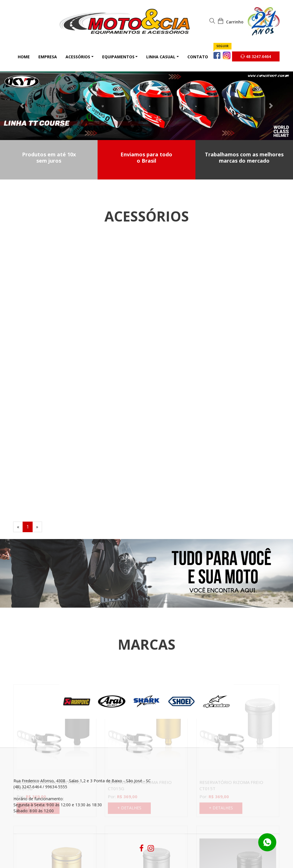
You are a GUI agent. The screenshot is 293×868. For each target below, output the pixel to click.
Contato (198, 57)
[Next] (37, 527)
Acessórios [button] (78, 57)
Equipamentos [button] (118, 57)
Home (24, 57)
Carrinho (231, 22)
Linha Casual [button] (161, 57)
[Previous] (18, 527)
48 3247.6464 (256, 56)
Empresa (48, 57)
